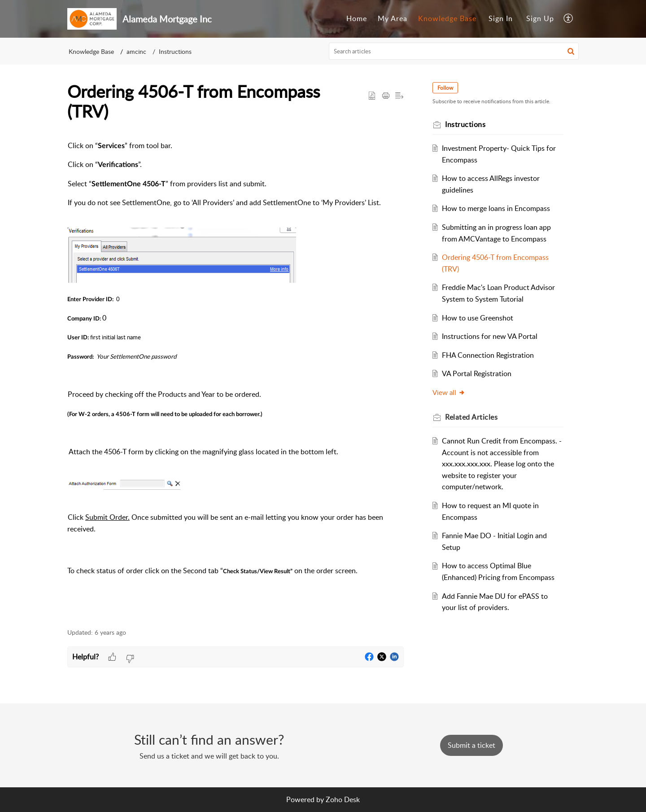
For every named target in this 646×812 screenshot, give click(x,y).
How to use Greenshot (478, 318)
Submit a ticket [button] (471, 745)
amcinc (136, 51)
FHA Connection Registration (488, 355)
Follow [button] (445, 88)
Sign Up (540, 18)
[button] (569, 19)
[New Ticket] (471, 745)
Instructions (175, 51)
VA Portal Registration (477, 373)
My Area (393, 18)
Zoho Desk (343, 799)
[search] (454, 51)
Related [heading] (471, 417)
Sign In (501, 18)
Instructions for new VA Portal (490, 336)
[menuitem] (357, 19)
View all (449, 392)
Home (357, 18)
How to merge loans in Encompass (496, 208)
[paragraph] (236, 379)
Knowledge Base (447, 18)
